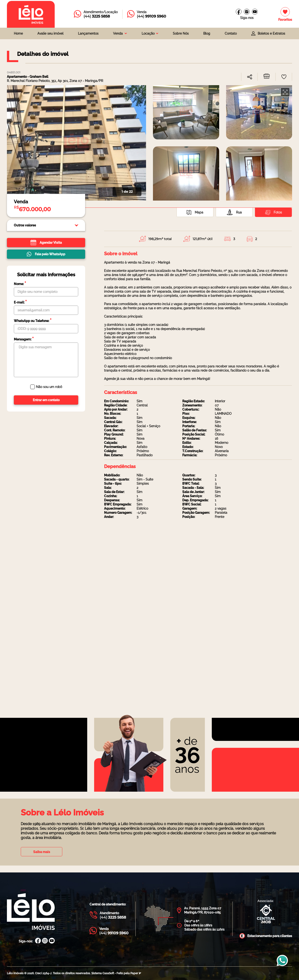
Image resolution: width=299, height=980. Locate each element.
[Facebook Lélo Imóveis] (38, 941)
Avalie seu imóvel (50, 33)
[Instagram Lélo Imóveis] (247, 12)
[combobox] (120, 33)
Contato (231, 33)
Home (18, 33)
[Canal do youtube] (255, 12)
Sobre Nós (181, 33)
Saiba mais (42, 852)
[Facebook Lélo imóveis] (239, 12)
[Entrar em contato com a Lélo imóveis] (96, 14)
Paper (136, 973)
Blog (207, 33)
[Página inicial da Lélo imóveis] (31, 14)
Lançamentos (88, 33)
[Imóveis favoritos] (285, 14)
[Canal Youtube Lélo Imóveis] (52, 941)
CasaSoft (108, 973)
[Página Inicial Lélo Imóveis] (31, 912)
